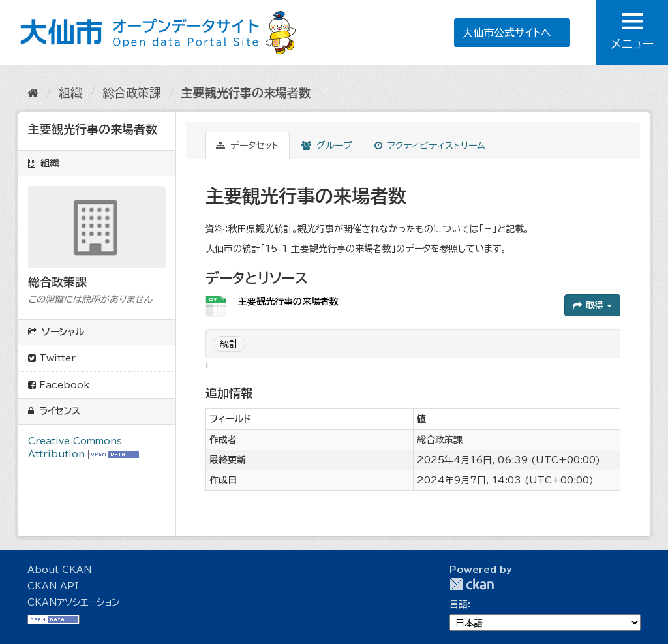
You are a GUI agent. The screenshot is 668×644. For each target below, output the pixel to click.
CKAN (472, 584)
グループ (327, 146)
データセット (248, 146)
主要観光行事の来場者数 (246, 93)
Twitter (52, 358)
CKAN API (53, 586)
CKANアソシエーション (74, 602)
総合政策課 (132, 93)
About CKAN (59, 570)
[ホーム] (33, 93)
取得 (592, 305)
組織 (70, 93)
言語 (459, 604)
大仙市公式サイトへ (507, 33)
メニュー (632, 31)
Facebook (59, 385)
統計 (229, 344)
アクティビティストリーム (430, 146)
